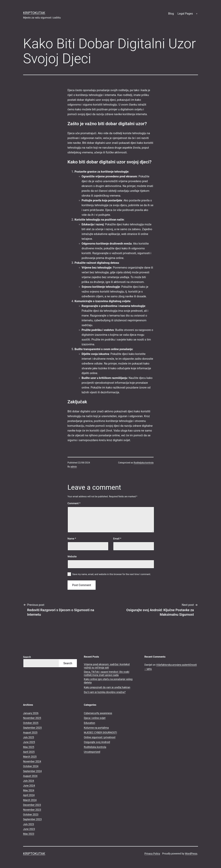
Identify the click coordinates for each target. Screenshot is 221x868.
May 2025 (29, 747)
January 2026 (31, 713)
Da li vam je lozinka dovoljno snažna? (105, 692)
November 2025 (32, 718)
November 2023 (32, 810)
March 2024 (30, 800)
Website (72, 556)
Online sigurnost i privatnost (100, 737)
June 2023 (29, 829)
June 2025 (29, 742)
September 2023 (32, 819)
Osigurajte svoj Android (97, 742)
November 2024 (32, 761)
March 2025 (30, 757)
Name (72, 539)
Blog (171, 14)
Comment (74, 503)
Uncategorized (92, 752)
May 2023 (29, 834)
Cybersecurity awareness (98, 713)
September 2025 (32, 728)
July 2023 (29, 824)
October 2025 (31, 723)
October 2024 (31, 766)
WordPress (191, 854)
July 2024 (29, 781)
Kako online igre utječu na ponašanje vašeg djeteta (108, 681)
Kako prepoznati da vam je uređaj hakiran (107, 687)
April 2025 (29, 752)
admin (74, 467)
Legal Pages (185, 14)
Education (90, 723)
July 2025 (29, 737)
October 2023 (31, 814)
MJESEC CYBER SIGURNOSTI (100, 732)
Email (117, 539)
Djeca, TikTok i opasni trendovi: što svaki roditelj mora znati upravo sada (107, 673)
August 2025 (30, 732)
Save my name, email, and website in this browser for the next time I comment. (112, 574)
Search (27, 657)
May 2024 (29, 790)
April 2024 (29, 795)
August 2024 (30, 776)
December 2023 (32, 805)
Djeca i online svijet (95, 718)
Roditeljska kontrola (144, 463)
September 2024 (32, 771)
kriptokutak (34, 13)
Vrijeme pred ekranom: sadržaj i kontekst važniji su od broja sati (107, 666)
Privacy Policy (152, 854)
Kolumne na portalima (96, 728)
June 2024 (29, 786)
